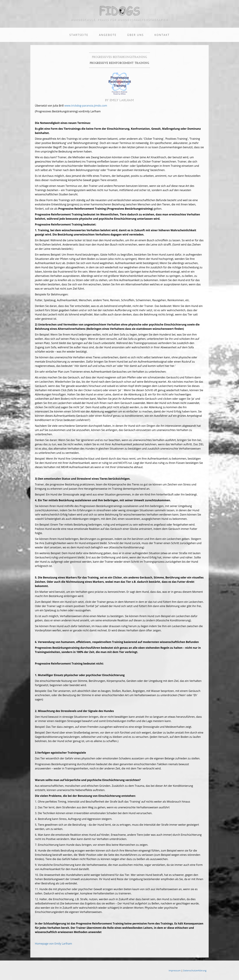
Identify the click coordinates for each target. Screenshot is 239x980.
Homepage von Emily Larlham (53, 944)
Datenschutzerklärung (195, 970)
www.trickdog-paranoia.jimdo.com (86, 106)
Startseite (79, 35)
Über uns (136, 35)
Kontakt (162, 35)
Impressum (175, 970)
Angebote (108, 35)
